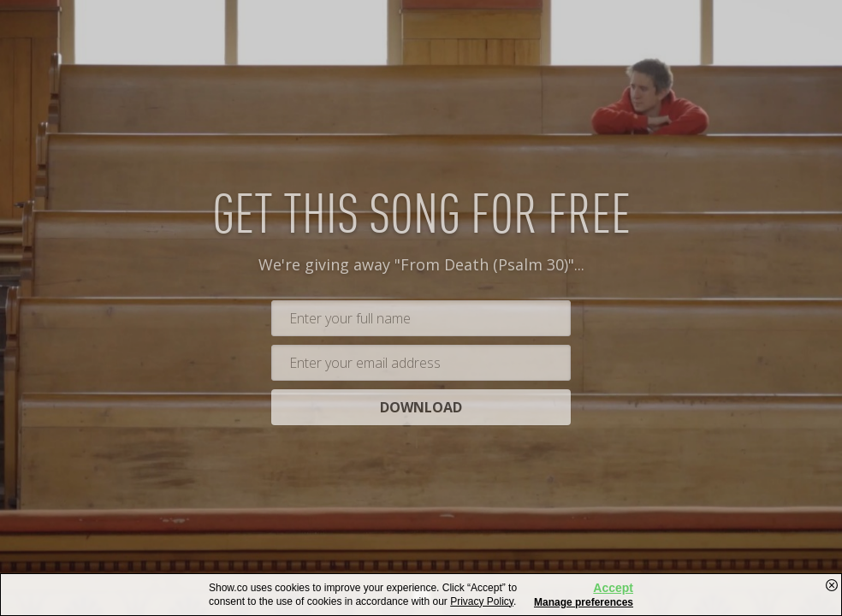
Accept (613, 588)
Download (421, 411)
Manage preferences (584, 602)
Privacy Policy (482, 601)
